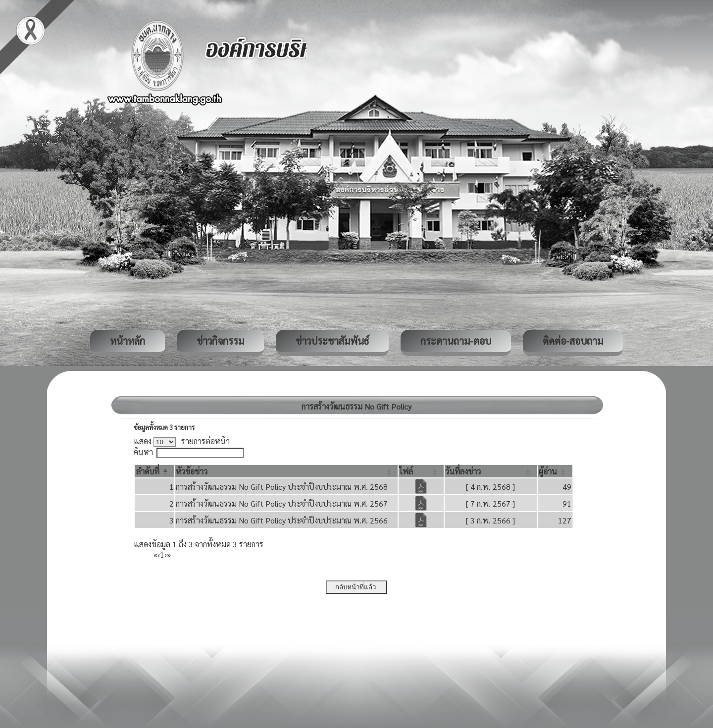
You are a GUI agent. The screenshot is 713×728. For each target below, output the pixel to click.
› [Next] (166, 554)
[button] (148, 471)
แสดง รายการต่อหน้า (182, 441)
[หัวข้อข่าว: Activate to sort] (286, 471)
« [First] (155, 554)
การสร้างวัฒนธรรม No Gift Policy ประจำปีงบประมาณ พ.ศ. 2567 (282, 503)
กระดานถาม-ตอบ (456, 341)
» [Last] (169, 554)
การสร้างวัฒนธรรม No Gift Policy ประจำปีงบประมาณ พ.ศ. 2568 (282, 487)
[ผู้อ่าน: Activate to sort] (555, 471)
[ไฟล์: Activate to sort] (421, 471)
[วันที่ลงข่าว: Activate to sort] (490, 471)
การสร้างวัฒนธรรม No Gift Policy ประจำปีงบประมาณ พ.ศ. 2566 (282, 520)
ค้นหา (143, 452)
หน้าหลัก (127, 341)
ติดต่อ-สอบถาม (573, 341)
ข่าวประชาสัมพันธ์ (332, 341)
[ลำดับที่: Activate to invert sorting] (154, 471)
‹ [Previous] (159, 554)
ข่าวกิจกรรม (220, 341)
